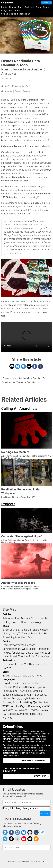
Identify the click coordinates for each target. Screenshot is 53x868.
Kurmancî (22, 714)
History (6, 622)
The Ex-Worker (11, 664)
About (17, 11)
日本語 (27, 695)
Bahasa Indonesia (12, 695)
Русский (41, 687)
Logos (14, 634)
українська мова (18, 710)
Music (6, 634)
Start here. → (42, 776)
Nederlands (36, 699)
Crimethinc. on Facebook (11, 832)
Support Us (46, 3)
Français (7, 687)
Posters (25, 630)
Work (25, 649)
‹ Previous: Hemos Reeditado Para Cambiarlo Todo (24, 378)
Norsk (32, 714)
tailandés (30, 305)
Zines (6, 630)
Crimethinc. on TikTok (11, 839)
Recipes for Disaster (14, 653)
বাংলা (6, 706)
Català (44, 710)
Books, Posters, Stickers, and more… (22, 676)
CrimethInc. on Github (30, 832)
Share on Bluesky (18, 366)
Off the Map (42, 656)
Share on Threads (29, 366)
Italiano (26, 91)
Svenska (14, 706)
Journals (15, 630)
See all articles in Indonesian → (17, 14)
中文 (35, 695)
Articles (7, 614)
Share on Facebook (35, 366)
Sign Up (45, 814)
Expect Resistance (39, 649)
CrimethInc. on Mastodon (5, 832)
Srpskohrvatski (21, 702)
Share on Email (12, 366)
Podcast (7, 660)
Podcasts (30, 7)
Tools (21, 7)
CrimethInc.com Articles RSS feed (36, 839)
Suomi (14, 691)
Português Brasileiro (24, 687)
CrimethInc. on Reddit (30, 839)
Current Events (39, 618)
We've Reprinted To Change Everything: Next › (22, 382)
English (18, 91)
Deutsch (9, 91)
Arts (5, 618)
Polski (6, 691)
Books (4, 7)
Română (43, 702)
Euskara (7, 702)
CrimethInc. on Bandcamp (42, 832)
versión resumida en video (15, 181)
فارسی (24, 699)
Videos (44, 630)
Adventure (14, 618)
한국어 (34, 702)
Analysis (25, 618)
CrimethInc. (8, 3)
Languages (7, 11)
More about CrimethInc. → (35, 761)
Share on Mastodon (23, 366)
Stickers (35, 630)
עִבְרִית (40, 706)
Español (16, 683)
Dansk (32, 706)
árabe (13, 305)
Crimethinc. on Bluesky (24, 832)
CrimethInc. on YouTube (24, 839)
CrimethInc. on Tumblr (36, 832)
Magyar (7, 699)
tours (4, 190)
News (24, 622)
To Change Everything (30, 634)
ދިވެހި (5, 714)
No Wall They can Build (32, 664)
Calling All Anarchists (14, 86)
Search (47, 7)
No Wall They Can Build (22, 656)
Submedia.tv (19, 177)
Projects (30, 86)
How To (16, 622)
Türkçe (16, 699)
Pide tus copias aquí (12, 146)
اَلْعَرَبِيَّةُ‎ (24, 706)
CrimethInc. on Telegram (5, 839)
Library (13, 7)
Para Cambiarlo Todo (33, 100)
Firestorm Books (31, 203)
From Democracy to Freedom (19, 645)
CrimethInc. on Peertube (17, 839)
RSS (13, 615)
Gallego (12, 714)
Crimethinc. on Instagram (17, 832)
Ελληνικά (24, 691)
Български (36, 691)
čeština (42, 695)
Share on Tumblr (40, 366)
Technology (35, 622)
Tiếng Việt (34, 710)
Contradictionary (12, 649)
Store (39, 7)
